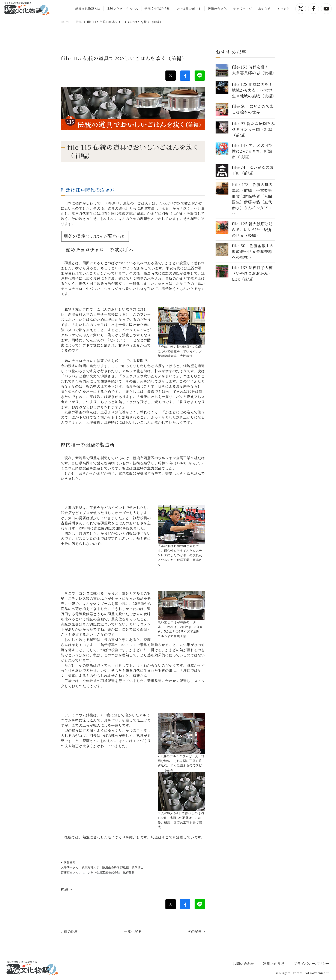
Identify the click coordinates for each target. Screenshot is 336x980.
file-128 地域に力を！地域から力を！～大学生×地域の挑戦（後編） (254, 90)
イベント (283, 9)
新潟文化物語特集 (157, 9)
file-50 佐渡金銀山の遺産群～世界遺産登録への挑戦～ (253, 251)
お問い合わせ (244, 964)
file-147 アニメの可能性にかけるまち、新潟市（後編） (252, 151)
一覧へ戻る (133, 931)
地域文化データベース (122, 9)
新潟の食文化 (217, 9)
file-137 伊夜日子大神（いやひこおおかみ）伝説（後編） (252, 273)
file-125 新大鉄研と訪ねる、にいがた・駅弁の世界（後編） (252, 229)
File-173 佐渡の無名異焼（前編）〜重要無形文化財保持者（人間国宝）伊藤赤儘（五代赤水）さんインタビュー (252, 199)
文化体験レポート (189, 9)
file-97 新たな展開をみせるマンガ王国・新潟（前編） (253, 129)
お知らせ (265, 9)
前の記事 (71, 931)
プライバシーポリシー (312, 964)
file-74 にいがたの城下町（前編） (253, 170)
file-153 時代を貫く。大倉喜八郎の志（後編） (254, 70)
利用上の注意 (274, 964)
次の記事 (195, 931)
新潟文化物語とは (88, 9)
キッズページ (242, 9)
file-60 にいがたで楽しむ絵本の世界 (253, 109)
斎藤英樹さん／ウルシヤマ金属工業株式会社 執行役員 (98, 873)
